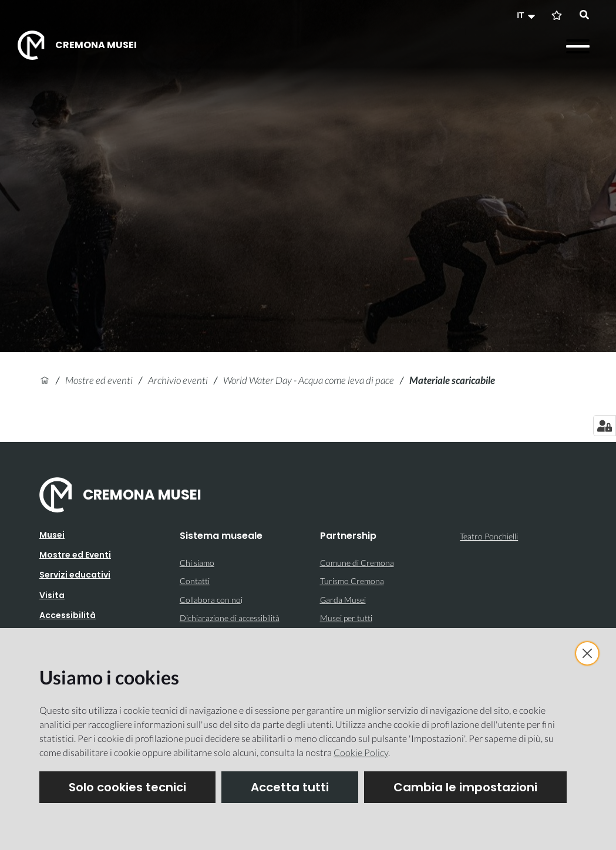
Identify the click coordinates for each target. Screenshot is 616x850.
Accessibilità (68, 615)
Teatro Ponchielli (489, 536)
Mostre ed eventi (99, 380)
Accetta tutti (290, 787)
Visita (52, 595)
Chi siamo (197, 563)
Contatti (195, 581)
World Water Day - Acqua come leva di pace (309, 380)
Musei (52, 535)
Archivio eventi (178, 380)
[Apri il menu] (578, 46)
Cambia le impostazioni (465, 787)
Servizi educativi (75, 575)
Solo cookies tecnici (127, 787)
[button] (527, 15)
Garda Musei (343, 600)
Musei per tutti (346, 618)
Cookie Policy (361, 752)
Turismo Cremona (352, 581)
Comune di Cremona (357, 563)
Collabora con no (210, 600)
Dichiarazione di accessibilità (230, 618)
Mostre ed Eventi (75, 555)
